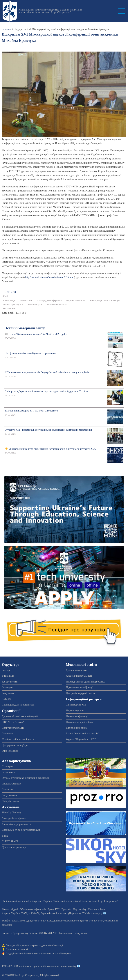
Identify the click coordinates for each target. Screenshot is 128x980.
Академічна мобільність (79, 676)
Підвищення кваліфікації (80, 687)
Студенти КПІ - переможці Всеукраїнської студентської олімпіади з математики (48, 430)
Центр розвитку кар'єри (15, 745)
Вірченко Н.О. (10, 309)
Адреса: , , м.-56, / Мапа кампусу (52, 913)
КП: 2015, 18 (9, 292)
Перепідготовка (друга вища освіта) (85, 682)
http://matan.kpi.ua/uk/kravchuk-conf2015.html (50, 277)
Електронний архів (76, 728)
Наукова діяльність (76, 300)
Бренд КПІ (54, 909)
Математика (26, 300)
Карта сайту (80, 909)
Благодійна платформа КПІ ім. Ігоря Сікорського (31, 411)
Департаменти (10, 682)
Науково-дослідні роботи (80, 722)
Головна (6, 29)
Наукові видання (75, 711)
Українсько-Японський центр (18, 739)
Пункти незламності (17, 950)
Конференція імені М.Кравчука (105, 300)
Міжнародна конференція (49, 300)
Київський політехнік (57, 305)
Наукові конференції (77, 716)
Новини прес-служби (13, 305)
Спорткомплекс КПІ (13, 728)
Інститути (7, 687)
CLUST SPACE (10, 841)
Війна (5, 836)
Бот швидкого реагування (73, 933)
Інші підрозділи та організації (18, 705)
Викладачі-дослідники (14, 818)
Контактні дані (10, 909)
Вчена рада (8, 676)
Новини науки (35, 305)
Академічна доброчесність (16, 824)
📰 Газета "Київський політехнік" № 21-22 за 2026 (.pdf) (36, 334)
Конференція (9, 300)
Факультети (8, 693)
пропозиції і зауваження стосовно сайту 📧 (56, 966)
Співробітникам (11, 801)
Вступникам (9, 772)
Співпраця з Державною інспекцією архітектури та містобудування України (46, 392)
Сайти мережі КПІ (76, 705)
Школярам (8, 766)
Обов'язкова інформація (33, 909)
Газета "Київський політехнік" (83, 734)
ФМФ (5, 296)
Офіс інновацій (10, 751)
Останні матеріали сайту (25, 328)
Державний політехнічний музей (20, 716)
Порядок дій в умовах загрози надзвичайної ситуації (34, 945)
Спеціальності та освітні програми (21, 830)
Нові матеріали (97, 909)
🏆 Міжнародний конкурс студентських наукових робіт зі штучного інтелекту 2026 (50, 449)
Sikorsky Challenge (12, 813)
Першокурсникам (11, 784)
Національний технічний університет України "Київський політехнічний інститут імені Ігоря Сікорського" (50, 11)
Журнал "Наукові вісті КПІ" (81, 739)
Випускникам (9, 795)
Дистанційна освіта (77, 670)
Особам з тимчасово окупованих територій (25, 778)
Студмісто (7, 734)
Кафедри (7, 699)
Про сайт (66, 909)
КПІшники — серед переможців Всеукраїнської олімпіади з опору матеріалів (47, 372)
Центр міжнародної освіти (80, 693)
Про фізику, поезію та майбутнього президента (30, 353)
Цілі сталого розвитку (14, 847)
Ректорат (7, 670)
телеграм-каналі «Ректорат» (56, 954)
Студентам (8, 790)
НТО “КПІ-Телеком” (13, 722)
